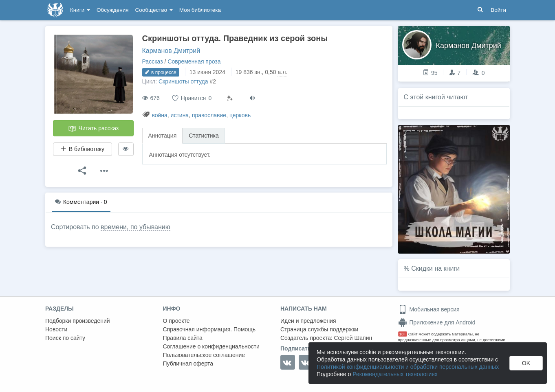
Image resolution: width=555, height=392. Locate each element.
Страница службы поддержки (319, 329)
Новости (56, 329)
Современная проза (194, 61)
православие (209, 115)
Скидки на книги (435, 268)
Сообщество (154, 10)
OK (526, 363)
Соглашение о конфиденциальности (211, 346)
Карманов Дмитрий (171, 51)
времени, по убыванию (135, 227)
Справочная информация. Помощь (209, 329)
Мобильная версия (429, 309)
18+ (403, 334)
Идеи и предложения (308, 321)
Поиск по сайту (65, 338)
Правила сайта (183, 338)
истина (180, 115)
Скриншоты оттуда (183, 81)
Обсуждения (112, 10)
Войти (498, 10)
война (159, 115)
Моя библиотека (200, 10)
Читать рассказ (93, 129)
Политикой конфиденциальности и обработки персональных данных (408, 367)
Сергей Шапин (353, 338)
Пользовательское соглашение (204, 355)
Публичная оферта (188, 364)
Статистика (204, 136)
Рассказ (153, 61)
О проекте (176, 321)
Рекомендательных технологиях (395, 374)
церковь (240, 115)
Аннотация (163, 136)
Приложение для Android (437, 322)
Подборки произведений (78, 321)
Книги (80, 10)
